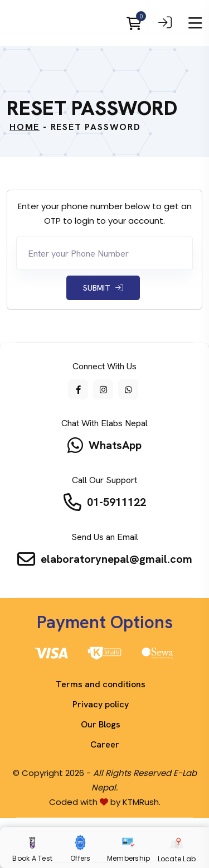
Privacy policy (101, 704)
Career (105, 744)
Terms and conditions (101, 684)
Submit (103, 288)
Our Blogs (101, 724)
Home (25, 127)
